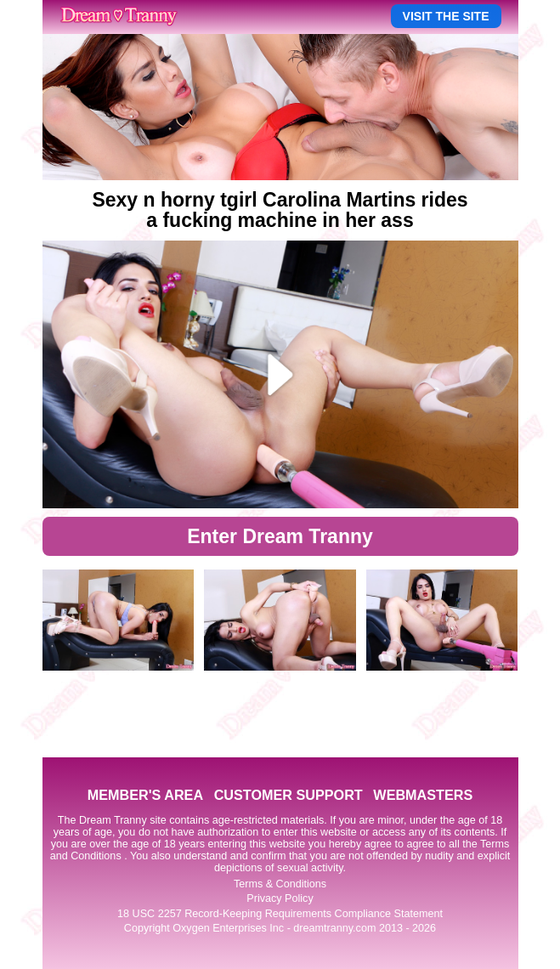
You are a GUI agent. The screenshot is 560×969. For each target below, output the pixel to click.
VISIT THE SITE (446, 16)
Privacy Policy (280, 898)
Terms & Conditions (280, 884)
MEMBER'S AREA (145, 795)
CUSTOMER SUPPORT (288, 795)
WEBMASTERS (423, 795)
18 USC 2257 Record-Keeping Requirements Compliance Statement (280, 914)
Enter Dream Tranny (280, 536)
